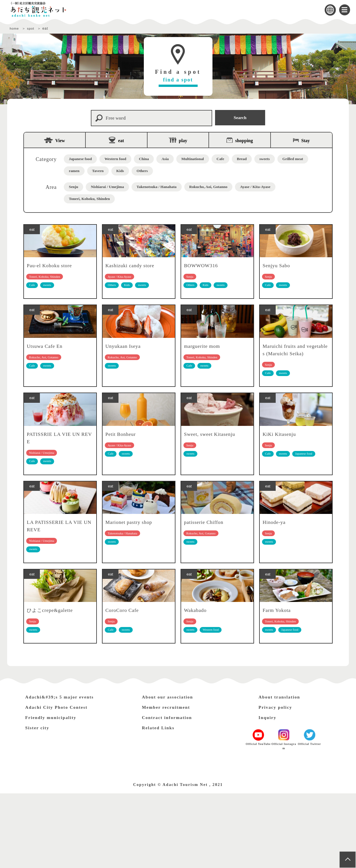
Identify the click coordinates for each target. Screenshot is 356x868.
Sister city (39, 802)
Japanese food (82, 159)
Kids (166, 171)
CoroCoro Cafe (123, 684)
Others (191, 171)
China (154, 159)
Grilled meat (81, 171)
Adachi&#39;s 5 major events (63, 772)
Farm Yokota (278, 684)
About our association (170, 772)
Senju (75, 187)
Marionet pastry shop (131, 582)
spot (32, 28)
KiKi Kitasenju (281, 479)
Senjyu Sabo (277, 280)
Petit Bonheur (122, 479)
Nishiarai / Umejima (113, 187)
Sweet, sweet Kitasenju (212, 479)
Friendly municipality (54, 792)
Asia (178, 159)
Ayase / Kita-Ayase (277, 187)
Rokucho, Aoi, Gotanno (225, 187)
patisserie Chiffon (205, 582)
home (15, 28)
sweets (291, 159)
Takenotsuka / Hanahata (168, 187)
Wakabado (196, 684)
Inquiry (268, 792)
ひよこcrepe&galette (52, 684)
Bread (266, 159)
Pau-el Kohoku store (51, 280)
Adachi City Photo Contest (60, 782)
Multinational (209, 159)
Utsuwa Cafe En (46, 376)
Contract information (170, 792)
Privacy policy (277, 782)
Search (240, 118)
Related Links (160, 802)
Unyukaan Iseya (124, 376)
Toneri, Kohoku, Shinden (92, 199)
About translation (282, 772)
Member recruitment (168, 782)
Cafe (241, 159)
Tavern (140, 171)
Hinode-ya (275, 582)
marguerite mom (203, 376)
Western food (122, 159)
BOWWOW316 (202, 280)
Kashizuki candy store (132, 280)
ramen (113, 171)
